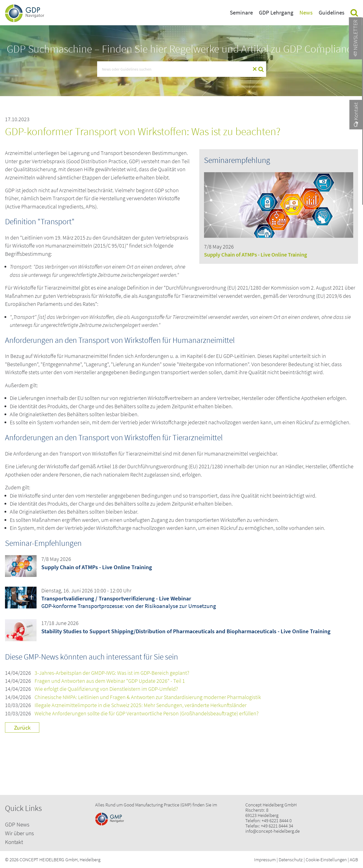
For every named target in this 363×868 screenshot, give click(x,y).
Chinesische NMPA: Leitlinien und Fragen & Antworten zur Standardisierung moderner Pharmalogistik (148, 697)
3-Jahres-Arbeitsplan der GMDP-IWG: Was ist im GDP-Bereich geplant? (112, 673)
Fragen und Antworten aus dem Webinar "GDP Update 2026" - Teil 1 (110, 681)
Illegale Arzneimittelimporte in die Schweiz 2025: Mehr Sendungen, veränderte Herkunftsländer (141, 705)
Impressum (265, 859)
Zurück (22, 727)
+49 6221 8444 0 (277, 821)
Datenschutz (291, 859)
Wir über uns (19, 833)
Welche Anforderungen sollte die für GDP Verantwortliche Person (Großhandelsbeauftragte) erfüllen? (147, 713)
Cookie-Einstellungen (326, 859)
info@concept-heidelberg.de (273, 831)
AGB (354, 859)
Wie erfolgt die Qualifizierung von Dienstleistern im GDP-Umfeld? (106, 689)
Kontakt (14, 842)
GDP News (17, 824)
